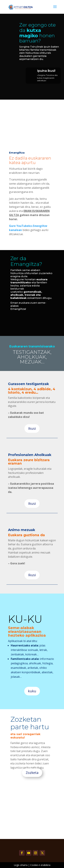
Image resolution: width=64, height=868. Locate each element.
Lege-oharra (21, 865)
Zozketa (32, 773)
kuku (32, 691)
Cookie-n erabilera (40, 865)
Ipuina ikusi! (46, 71)
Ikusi (32, 428)
